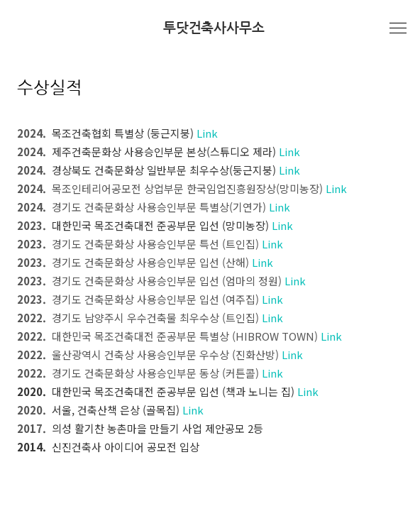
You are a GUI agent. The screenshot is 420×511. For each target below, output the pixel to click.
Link (207, 133)
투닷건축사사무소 (214, 28)
